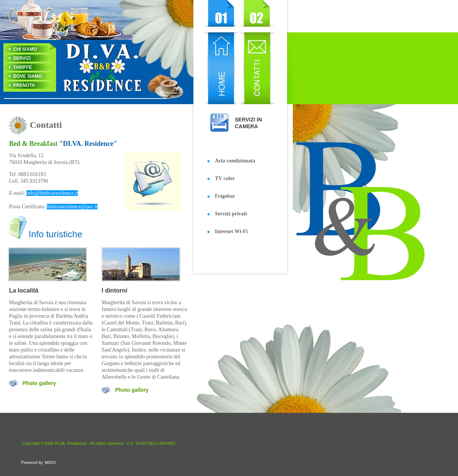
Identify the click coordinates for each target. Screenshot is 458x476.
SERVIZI (22, 58)
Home (220, 52)
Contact (257, 52)
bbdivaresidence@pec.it (72, 207)
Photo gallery (39, 383)
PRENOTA (24, 85)
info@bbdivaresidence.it (52, 193)
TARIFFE (23, 67)
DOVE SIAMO (28, 76)
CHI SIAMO (25, 49)
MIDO (50, 462)
